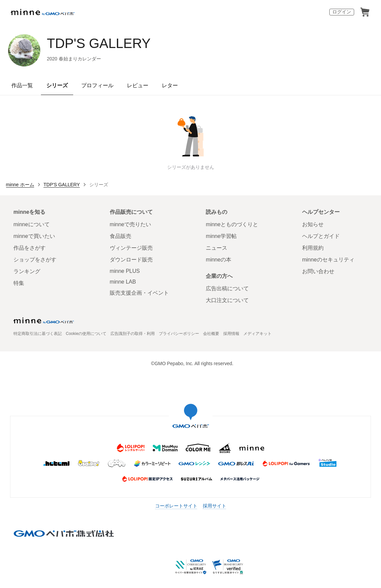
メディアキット (257, 334)
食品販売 (121, 236)
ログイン (342, 12)
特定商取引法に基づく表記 (38, 334)
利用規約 (313, 248)
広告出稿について (227, 288)
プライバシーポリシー (179, 334)
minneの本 (219, 260)
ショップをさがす (35, 260)
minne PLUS (125, 271)
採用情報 (231, 334)
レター (170, 85)
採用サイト (215, 506)
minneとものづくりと (232, 224)
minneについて (32, 224)
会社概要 (211, 334)
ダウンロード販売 (131, 260)
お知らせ (313, 224)
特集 (19, 283)
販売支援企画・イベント (139, 293)
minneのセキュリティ (328, 260)
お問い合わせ (318, 271)
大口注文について (227, 300)
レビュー (138, 85)
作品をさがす (30, 248)
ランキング (27, 271)
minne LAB (123, 282)
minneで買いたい (34, 236)
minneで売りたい (131, 224)
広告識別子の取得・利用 (133, 334)
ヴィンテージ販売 (131, 248)
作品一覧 (22, 85)
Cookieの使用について (86, 334)
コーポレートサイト (176, 506)
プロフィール (97, 85)
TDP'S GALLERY (99, 43)
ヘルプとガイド (321, 236)
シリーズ (57, 85)
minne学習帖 (221, 236)
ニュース (217, 248)
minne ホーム (20, 185)
